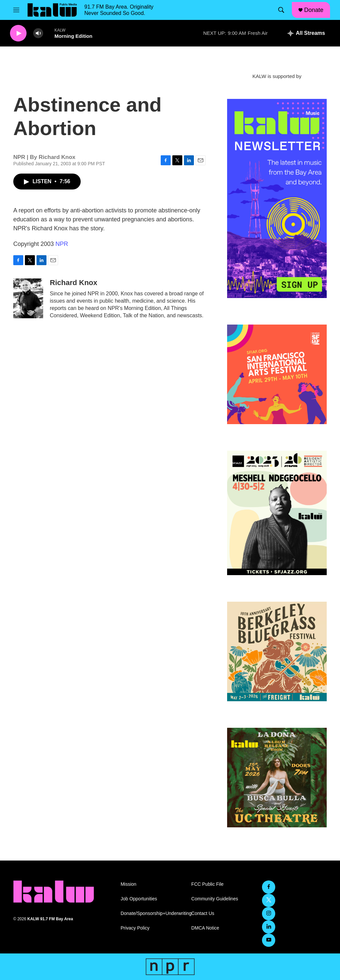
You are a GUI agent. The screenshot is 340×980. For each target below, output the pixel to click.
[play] (18, 33)
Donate (314, 10)
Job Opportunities (139, 899)
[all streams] (306, 33)
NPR (62, 244)
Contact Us (203, 913)
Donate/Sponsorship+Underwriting (153, 913)
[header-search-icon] (281, 10)
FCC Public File (207, 884)
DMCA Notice (205, 928)
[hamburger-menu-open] (16, 10)
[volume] (38, 33)
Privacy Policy (135, 928)
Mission (128, 884)
